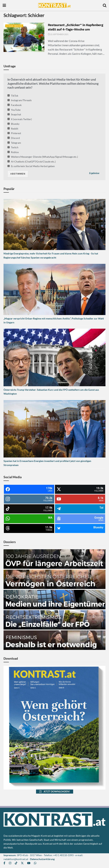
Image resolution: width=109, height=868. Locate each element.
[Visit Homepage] (54, 5)
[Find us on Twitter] (22, 863)
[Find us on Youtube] (29, 863)
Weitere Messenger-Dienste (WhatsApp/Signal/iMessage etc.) (43, 157)
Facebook (14, 105)
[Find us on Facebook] (4, 863)
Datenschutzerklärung (42, 859)
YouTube (14, 110)
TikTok (13, 96)
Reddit (13, 129)
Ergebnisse (94, 173)
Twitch (13, 147)
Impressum (10, 855)
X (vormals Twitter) (20, 119)
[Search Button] (105, 5)
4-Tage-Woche (15, 26)
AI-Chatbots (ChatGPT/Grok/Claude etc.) (32, 161)
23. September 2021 (58, 34)
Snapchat (14, 114)
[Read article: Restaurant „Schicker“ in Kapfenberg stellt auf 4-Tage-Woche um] (24, 37)
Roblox (13, 152)
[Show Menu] (4, 5)
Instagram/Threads (20, 100)
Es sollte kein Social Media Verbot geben (31, 166)
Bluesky (13, 124)
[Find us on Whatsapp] (35, 863)
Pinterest (14, 133)
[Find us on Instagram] (10, 863)
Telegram (14, 143)
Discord (14, 138)
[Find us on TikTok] (16, 863)
